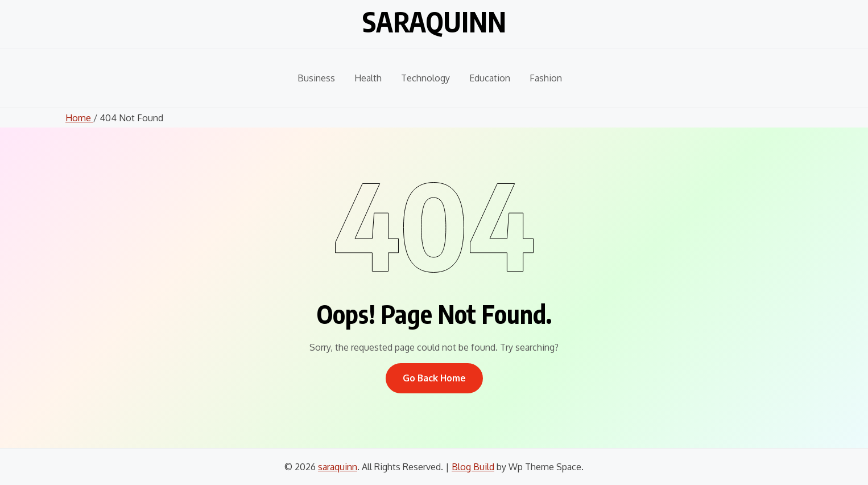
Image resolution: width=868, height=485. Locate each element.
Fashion (546, 78)
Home (79, 118)
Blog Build (473, 467)
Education (490, 78)
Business (316, 78)
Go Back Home (434, 378)
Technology (425, 78)
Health (368, 78)
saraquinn (434, 22)
